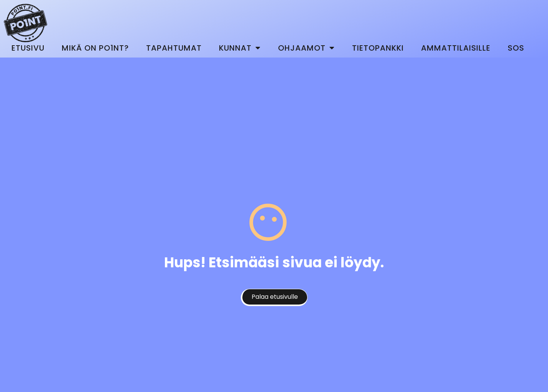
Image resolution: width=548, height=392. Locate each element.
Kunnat (240, 48)
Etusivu (28, 48)
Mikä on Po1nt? (95, 48)
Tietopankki (378, 48)
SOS (516, 48)
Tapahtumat (174, 48)
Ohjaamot (306, 48)
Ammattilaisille (456, 48)
